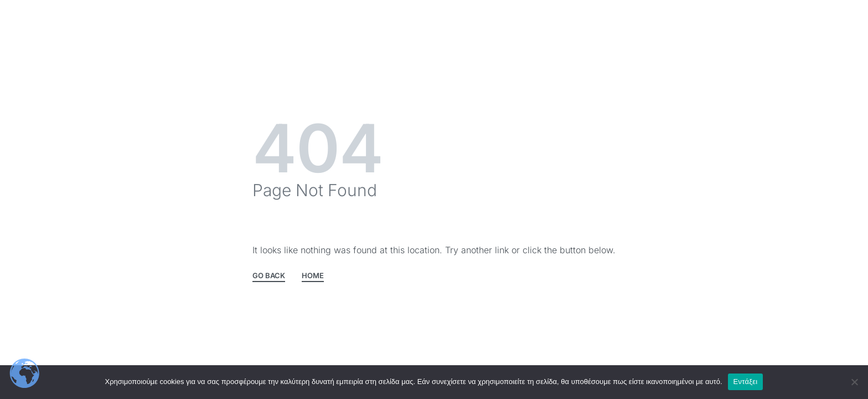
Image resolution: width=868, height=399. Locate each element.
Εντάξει (746, 382)
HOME (313, 276)
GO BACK (269, 276)
